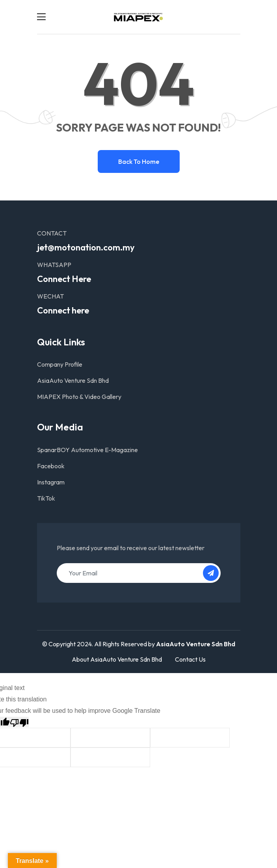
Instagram (51, 482)
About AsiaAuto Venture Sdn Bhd (117, 659)
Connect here (63, 310)
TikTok (46, 498)
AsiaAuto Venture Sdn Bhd (73, 380)
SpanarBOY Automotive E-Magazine (87, 450)
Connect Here (64, 279)
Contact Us (190, 659)
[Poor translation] (19, 722)
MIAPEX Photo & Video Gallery (79, 397)
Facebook (51, 466)
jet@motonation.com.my (86, 247)
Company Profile (60, 364)
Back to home (139, 161)
